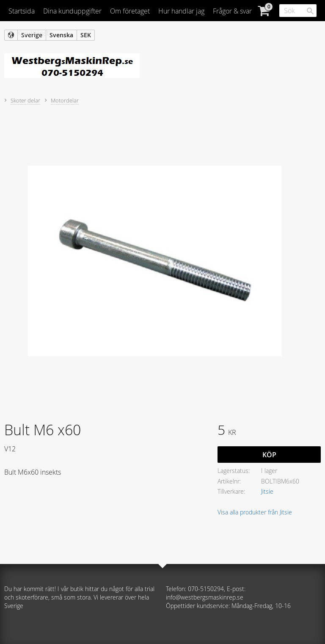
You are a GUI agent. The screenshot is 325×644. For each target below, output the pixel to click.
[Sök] (310, 11)
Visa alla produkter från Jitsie (255, 512)
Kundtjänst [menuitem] (33, 33)
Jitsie (267, 491)
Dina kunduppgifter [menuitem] (72, 11)
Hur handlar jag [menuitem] (181, 11)
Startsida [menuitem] (22, 11)
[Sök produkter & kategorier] (298, 11)
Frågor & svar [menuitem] (232, 11)
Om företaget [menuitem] (130, 11)
